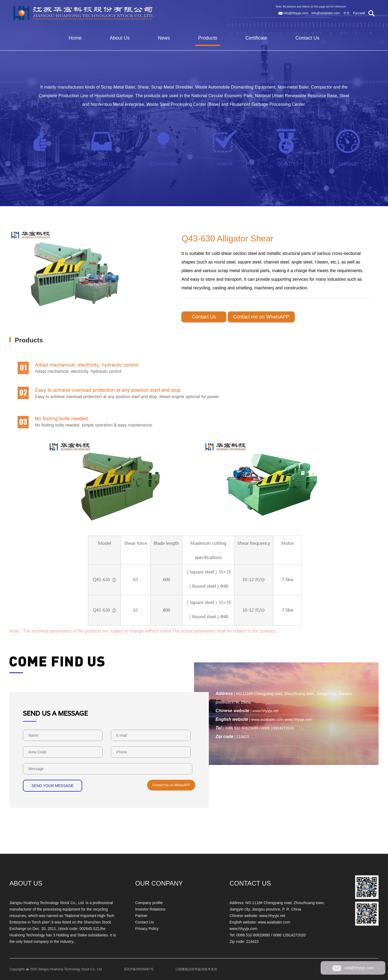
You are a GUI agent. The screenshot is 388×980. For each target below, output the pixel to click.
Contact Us (307, 38)
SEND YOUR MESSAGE (53, 786)
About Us (120, 38)
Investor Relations (150, 909)
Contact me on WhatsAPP (261, 317)
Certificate (256, 38)
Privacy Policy (147, 929)
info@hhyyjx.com (294, 13)
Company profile (149, 903)
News (164, 38)
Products (208, 38)
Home (75, 38)
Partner (141, 916)
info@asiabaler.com (326, 13)
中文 (347, 13)
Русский (359, 13)
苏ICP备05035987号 (139, 969)
